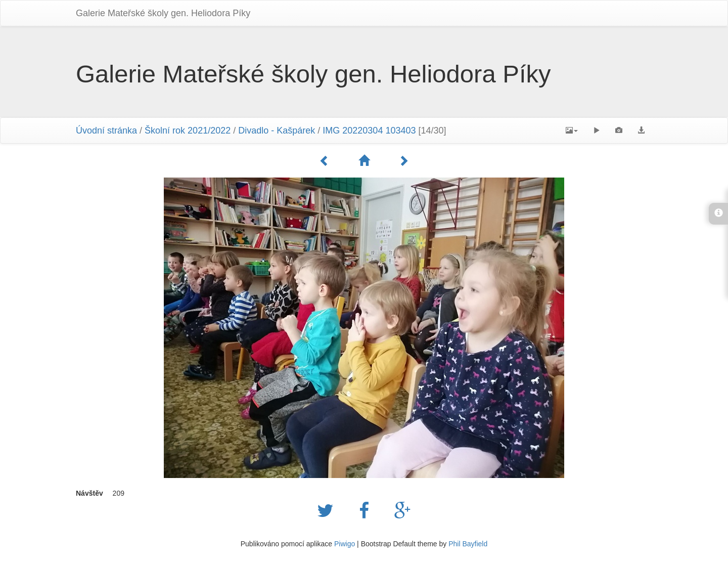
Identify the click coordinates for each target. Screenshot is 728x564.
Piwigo (345, 544)
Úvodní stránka (106, 131)
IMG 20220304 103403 (369, 131)
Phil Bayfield (468, 544)
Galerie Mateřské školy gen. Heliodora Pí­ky (163, 13)
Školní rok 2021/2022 (188, 131)
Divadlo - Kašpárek (277, 131)
